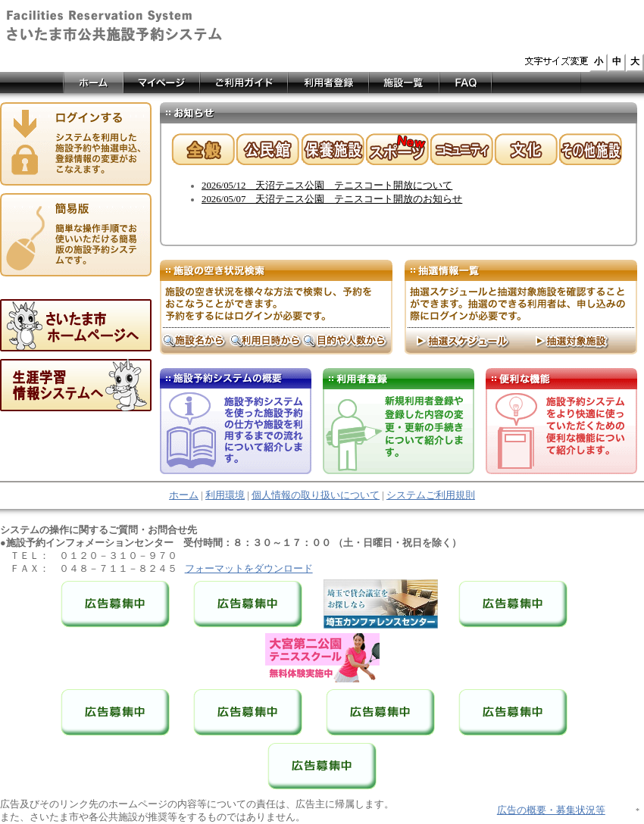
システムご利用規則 (431, 495)
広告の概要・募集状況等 (551, 810)
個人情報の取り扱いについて (316, 495)
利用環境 (225, 495)
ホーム (184, 495)
